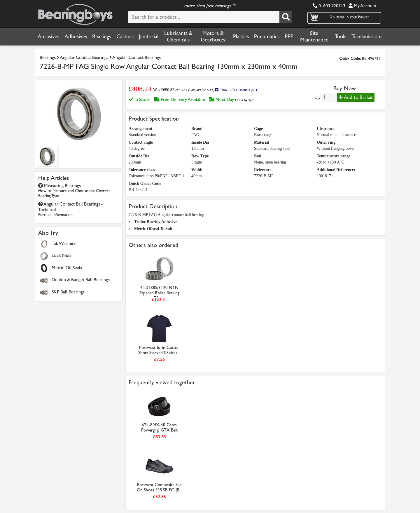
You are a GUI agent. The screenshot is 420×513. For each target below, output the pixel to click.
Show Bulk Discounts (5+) (236, 90)
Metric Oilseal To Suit (153, 229)
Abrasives (48, 36)
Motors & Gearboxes (213, 36)
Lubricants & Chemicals (178, 36)
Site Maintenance (314, 36)
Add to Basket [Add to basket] (356, 97)
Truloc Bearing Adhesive (156, 222)
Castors (125, 36)
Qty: (318, 97)
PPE (289, 36)
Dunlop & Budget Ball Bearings (81, 280)
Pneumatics (267, 36)
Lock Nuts (62, 255)
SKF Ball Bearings (68, 292)
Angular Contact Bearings (84, 57)
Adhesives (76, 36)
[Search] (286, 17)
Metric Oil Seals (67, 268)
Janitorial (149, 36)
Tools (341, 36)
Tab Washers (64, 243)
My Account (362, 6)
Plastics (241, 36)
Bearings (102, 36)
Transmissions (367, 36)
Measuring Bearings (74, 191)
